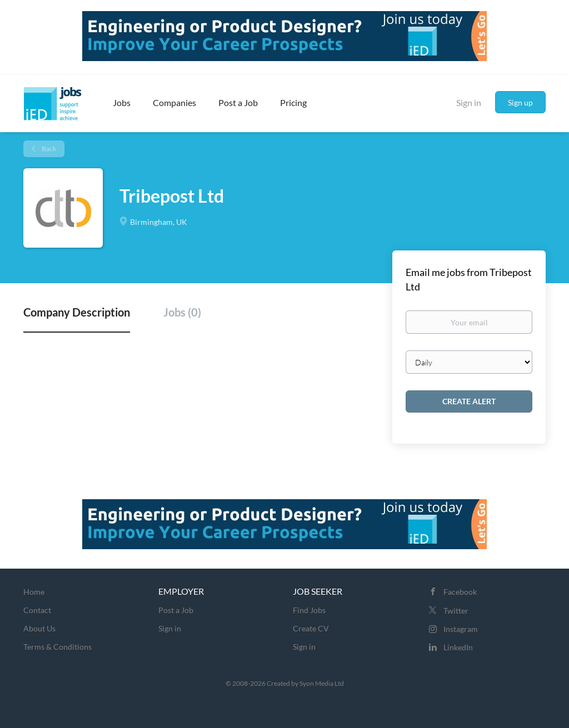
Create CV (311, 628)
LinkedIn (458, 647)
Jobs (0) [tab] (182, 312)
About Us (39, 628)
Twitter (456, 611)
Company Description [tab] (77, 312)
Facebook (460, 592)
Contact (37, 610)
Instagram (461, 629)
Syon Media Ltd (322, 683)
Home (34, 592)
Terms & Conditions (58, 647)
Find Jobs (309, 610)
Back (48, 149)
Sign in (469, 102)
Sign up (520, 102)
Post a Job (176, 610)
